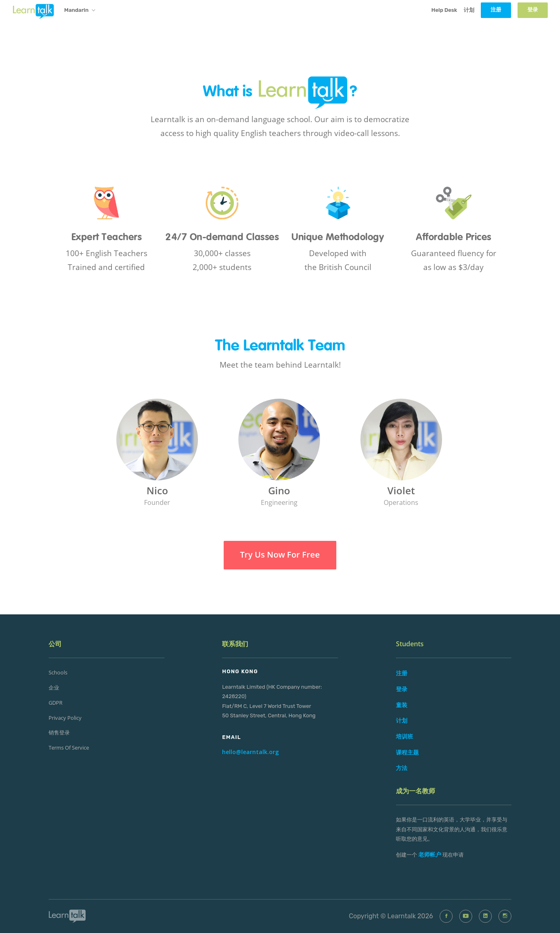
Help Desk (444, 10)
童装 (402, 705)
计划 (469, 10)
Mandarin (80, 11)
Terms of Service (69, 748)
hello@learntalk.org (250, 752)
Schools (58, 672)
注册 (402, 673)
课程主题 (407, 752)
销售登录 (59, 732)
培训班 (404, 736)
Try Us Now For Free (280, 555)
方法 (402, 768)
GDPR (56, 703)
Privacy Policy (65, 718)
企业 (54, 687)
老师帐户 (430, 854)
